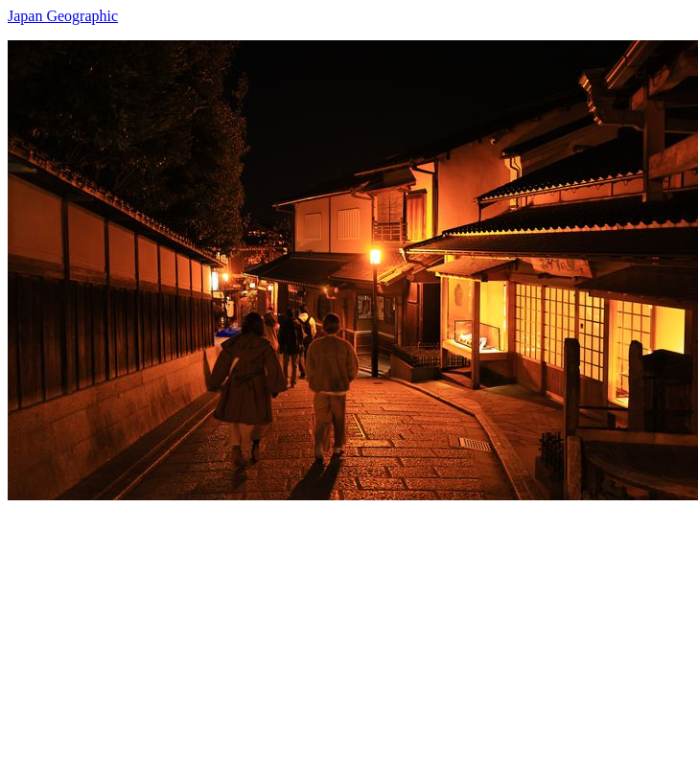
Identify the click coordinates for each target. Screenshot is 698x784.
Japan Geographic (63, 16)
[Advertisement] (331, 634)
